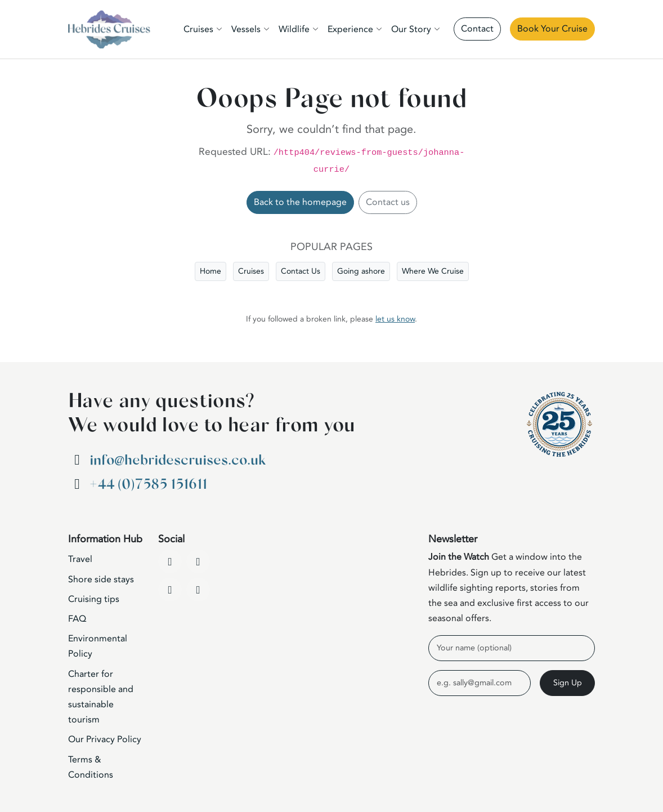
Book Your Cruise (552, 29)
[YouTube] (198, 561)
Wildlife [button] (294, 29)
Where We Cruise (433, 271)
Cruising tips (94, 599)
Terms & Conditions (91, 767)
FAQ (77, 619)
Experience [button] (350, 29)
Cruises (251, 271)
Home (210, 271)
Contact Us (301, 271)
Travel (80, 559)
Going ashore (361, 271)
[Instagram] (170, 590)
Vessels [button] (246, 29)
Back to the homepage (300, 202)
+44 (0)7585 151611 (148, 485)
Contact (477, 29)
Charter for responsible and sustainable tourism (101, 697)
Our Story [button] (411, 29)
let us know (395, 319)
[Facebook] (170, 561)
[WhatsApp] (198, 590)
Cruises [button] (198, 29)
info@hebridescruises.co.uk (178, 460)
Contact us (388, 202)
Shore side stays (101, 579)
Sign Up (568, 683)
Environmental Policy (98, 646)
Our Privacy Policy (105, 739)
